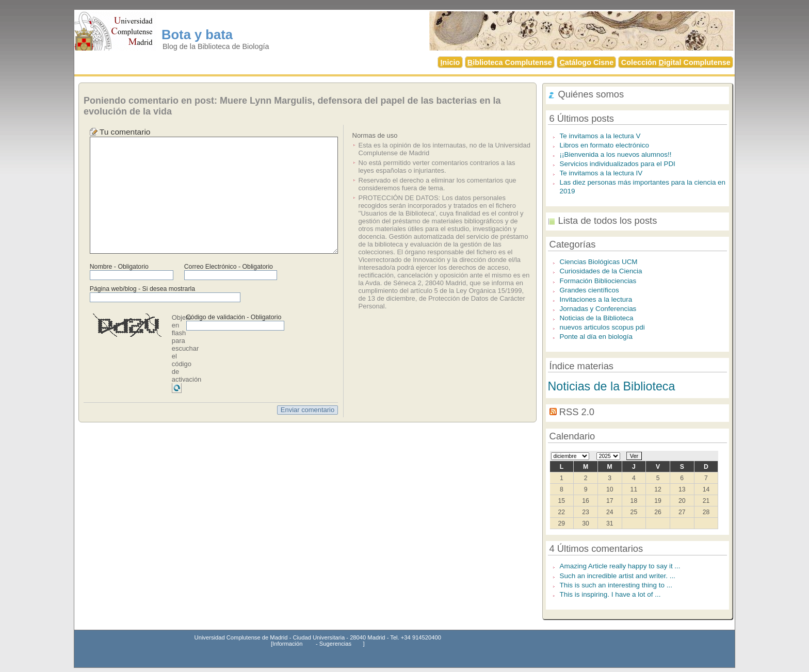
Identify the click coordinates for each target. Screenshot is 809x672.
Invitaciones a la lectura (596, 299)
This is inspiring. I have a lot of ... (610, 594)
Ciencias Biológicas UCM (599, 262)
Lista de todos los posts (608, 220)
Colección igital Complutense (676, 62)
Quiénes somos (591, 94)
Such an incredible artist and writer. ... (618, 576)
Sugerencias (335, 644)
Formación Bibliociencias (598, 281)
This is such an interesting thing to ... (616, 585)
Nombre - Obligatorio (119, 267)
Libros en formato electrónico (605, 145)
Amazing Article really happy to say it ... (620, 566)
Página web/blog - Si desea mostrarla (142, 289)
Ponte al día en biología (596, 337)
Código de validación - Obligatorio (234, 317)
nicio (450, 62)
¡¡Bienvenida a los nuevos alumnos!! (616, 154)
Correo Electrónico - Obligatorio (229, 267)
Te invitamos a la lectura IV (601, 173)
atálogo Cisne (586, 62)
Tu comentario (125, 132)
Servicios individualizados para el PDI (618, 164)
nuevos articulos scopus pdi (602, 327)
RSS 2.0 (577, 412)
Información (287, 644)
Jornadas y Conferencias (598, 309)
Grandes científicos (589, 290)
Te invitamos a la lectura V (600, 136)
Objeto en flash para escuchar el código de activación (187, 348)
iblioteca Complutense (510, 62)
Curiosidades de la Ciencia (601, 271)
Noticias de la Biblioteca (597, 318)
